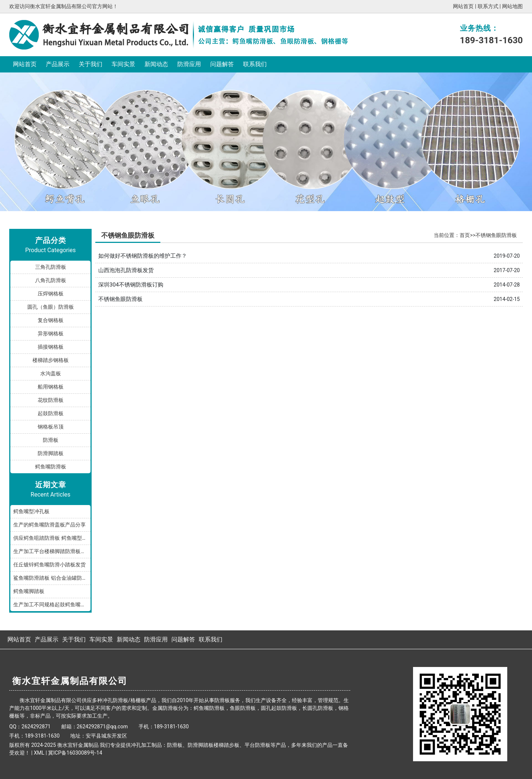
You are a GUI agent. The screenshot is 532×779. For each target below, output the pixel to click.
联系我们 (255, 64)
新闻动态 (156, 64)
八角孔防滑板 (51, 280)
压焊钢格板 (51, 294)
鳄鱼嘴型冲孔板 (31, 511)
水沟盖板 (51, 373)
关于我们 (91, 64)
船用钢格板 (51, 387)
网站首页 (463, 6)
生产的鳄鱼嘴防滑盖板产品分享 (50, 525)
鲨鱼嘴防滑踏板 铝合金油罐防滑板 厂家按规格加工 (52, 578)
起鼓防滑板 (51, 413)
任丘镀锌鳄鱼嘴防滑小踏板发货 (50, 565)
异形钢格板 (51, 333)
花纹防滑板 (51, 400)
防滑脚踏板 (51, 453)
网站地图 (512, 6)
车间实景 (123, 64)
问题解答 (222, 64)
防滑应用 (189, 64)
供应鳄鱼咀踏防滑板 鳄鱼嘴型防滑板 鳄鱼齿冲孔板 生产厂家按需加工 (52, 538)
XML (39, 753)
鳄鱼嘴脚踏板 (29, 591)
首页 (465, 235)
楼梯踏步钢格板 (51, 360)
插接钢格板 (51, 347)
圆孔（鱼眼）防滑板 (51, 307)
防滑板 (51, 440)
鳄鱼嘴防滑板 (51, 467)
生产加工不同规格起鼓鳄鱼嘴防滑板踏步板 (52, 604)
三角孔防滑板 (51, 267)
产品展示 (58, 64)
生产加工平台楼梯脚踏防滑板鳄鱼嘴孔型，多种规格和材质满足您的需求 (52, 551)
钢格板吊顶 (51, 427)
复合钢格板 (51, 320)
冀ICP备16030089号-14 (75, 753)
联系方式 (488, 6)
